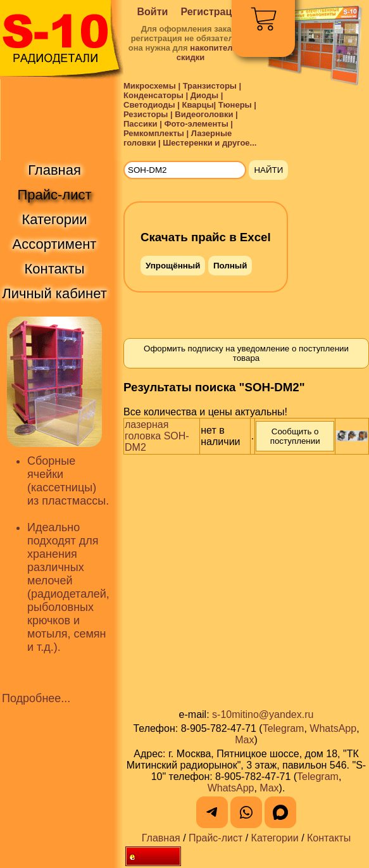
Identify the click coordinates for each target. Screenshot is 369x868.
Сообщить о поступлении (296, 436)
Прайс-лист (216, 838)
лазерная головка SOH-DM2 (157, 436)
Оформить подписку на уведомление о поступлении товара (246, 353)
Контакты (329, 838)
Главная (161, 838)
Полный (230, 266)
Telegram (284, 728)
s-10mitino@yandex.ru (263, 714)
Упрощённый (173, 266)
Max (244, 740)
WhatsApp (333, 728)
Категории (275, 838)
